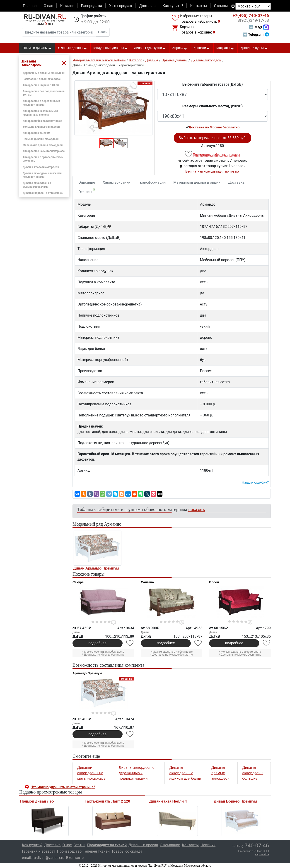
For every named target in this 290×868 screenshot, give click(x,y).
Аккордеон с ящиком (36, 133)
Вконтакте (75, 858)
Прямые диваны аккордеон (41, 139)
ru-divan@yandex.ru (48, 858)
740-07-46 (251, 16)
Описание (87, 182)
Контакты (199, 6)
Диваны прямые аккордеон (220, 773)
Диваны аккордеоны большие (253, 773)
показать (197, 509)
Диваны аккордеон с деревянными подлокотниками (137, 773)
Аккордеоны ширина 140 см (41, 85)
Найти (103, 32)
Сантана (147, 582)
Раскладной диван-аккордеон (42, 79)
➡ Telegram (256, 35)
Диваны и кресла (143, 845)
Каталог (67, 6)
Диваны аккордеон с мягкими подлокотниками (42, 175)
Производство (69, 851)
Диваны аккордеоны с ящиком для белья (185, 773)
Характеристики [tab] (117, 182)
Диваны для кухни (150, 48)
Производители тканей (107, 845)
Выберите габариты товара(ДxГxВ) (213, 84)
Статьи (80, 845)
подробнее (97, 643)
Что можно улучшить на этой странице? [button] (63, 787)
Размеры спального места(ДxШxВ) (213, 106)
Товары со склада (127, 851)
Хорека (180, 48)
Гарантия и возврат (39, 851)
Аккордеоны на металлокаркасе (44, 151)
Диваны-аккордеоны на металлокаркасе (91, 773)
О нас (48, 6)
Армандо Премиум (87, 673)
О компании (170, 845)
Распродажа (91, 6)
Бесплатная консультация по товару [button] (213, 171)
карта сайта (262, 855)
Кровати (202, 48)
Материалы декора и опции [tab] (197, 182)
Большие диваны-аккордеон (41, 127)
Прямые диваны (37, 48)
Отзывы (221, 6)
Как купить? (173, 6)
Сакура (78, 582)
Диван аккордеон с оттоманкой (43, 193)
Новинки (208, 845)
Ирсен (214, 582)
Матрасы (225, 48)
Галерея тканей (97, 851)
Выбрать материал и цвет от (213, 138)
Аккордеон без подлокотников (42, 121)
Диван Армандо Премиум (96, 568)
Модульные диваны (110, 48)
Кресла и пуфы (254, 48)
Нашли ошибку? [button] (255, 482)
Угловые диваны (72, 48)
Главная (30, 6)
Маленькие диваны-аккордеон (43, 145)
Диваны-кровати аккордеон (41, 167)
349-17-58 (253, 20)
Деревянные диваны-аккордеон (44, 73)
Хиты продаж (121, 6)
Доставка (147, 6)
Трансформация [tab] (152, 182)
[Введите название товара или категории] (59, 32)
